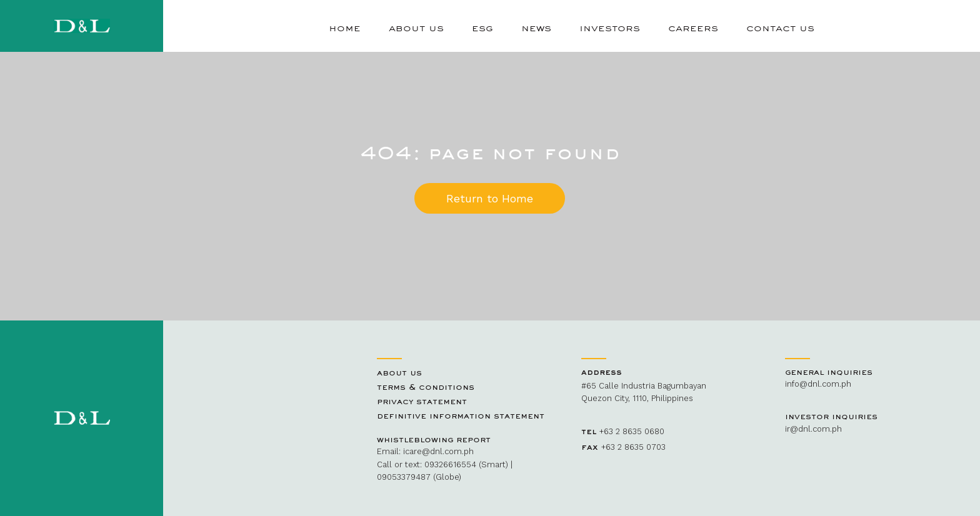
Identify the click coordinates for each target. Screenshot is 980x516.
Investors (610, 27)
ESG (482, 27)
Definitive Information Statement (461, 415)
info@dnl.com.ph (818, 384)
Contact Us (780, 27)
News (536, 27)
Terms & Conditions (426, 387)
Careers (693, 27)
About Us (416, 27)
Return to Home (490, 198)
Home (345, 27)
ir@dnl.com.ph (813, 429)
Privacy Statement (422, 401)
